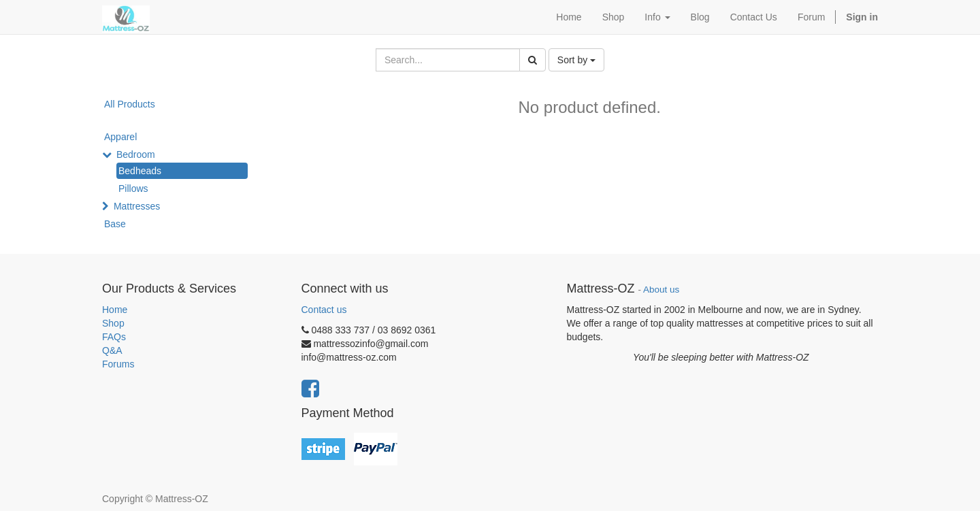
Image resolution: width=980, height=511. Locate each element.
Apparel (120, 137)
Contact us (324, 310)
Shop (113, 323)
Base (115, 224)
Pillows (133, 188)
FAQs (114, 337)
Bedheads (140, 171)
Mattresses (137, 206)
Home (115, 310)
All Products (130, 104)
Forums (118, 364)
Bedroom (136, 154)
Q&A (112, 350)
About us (661, 290)
